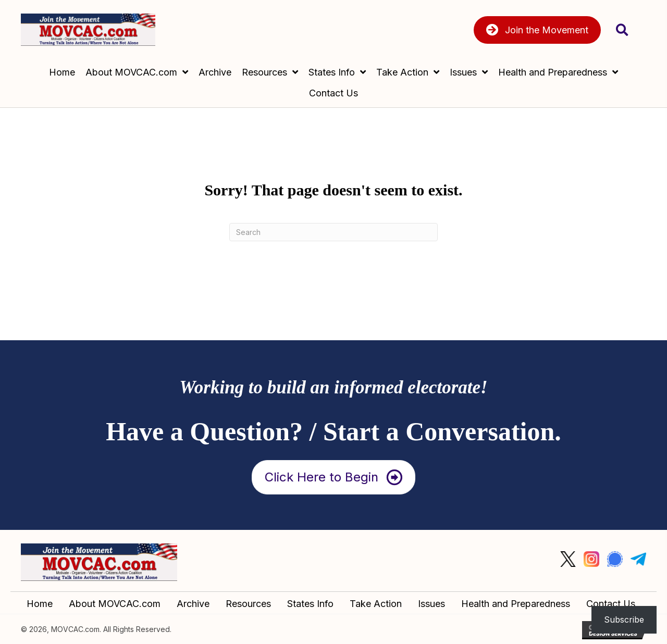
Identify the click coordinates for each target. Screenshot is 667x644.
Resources (248, 604)
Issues (431, 604)
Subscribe (624, 620)
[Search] (333, 232)
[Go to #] (568, 559)
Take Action (376, 604)
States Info (310, 604)
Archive (193, 604)
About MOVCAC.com (115, 604)
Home (40, 604)
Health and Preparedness (516, 604)
